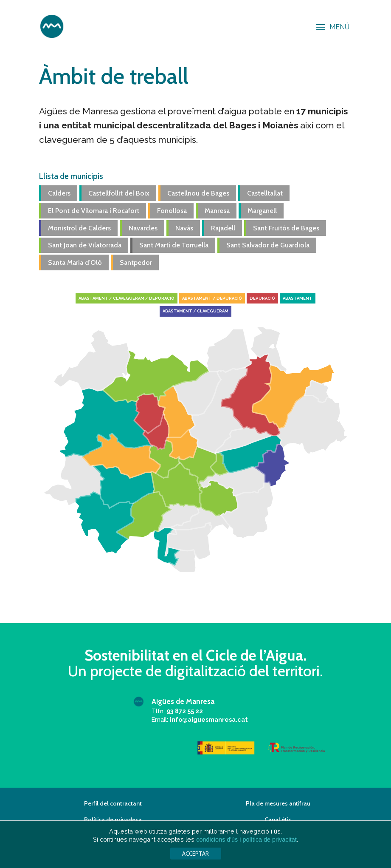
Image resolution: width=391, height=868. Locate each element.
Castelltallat (265, 193)
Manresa (217, 211)
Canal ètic (278, 820)
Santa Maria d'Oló (75, 262)
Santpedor (136, 262)
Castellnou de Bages (198, 193)
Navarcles (143, 228)
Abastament (298, 298)
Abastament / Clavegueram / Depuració (127, 298)
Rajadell (223, 228)
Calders (59, 193)
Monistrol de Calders (79, 228)
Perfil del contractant (113, 803)
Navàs (184, 228)
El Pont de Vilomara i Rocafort (94, 211)
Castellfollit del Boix (119, 193)
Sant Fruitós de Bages (286, 228)
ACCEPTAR (195, 854)
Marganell (262, 211)
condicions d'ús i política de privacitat (246, 840)
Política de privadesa (113, 820)
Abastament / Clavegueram (195, 311)
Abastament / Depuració (212, 298)
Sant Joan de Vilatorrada (85, 245)
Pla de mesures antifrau (278, 803)
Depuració (262, 298)
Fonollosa (172, 211)
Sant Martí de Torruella (174, 245)
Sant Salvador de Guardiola (268, 245)
